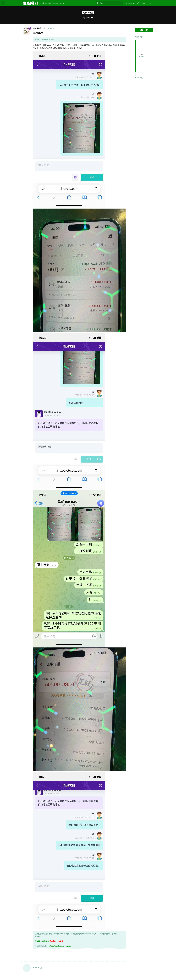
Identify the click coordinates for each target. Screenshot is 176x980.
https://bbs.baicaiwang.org (60, 946)
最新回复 (139, 78)
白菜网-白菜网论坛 (42, 941)
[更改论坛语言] (130, 3)
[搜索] (109, 3)
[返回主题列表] (3, 3)
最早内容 (139, 37)
